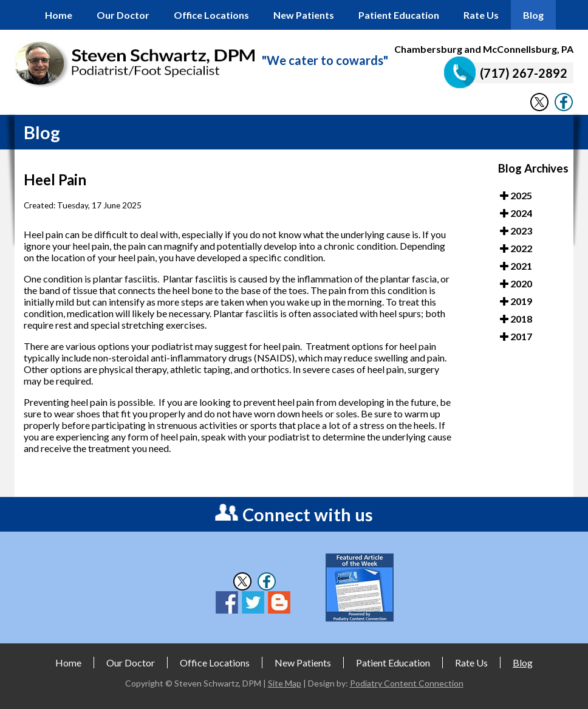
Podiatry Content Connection (407, 683)
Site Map (285, 683)
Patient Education (399, 15)
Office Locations (211, 15)
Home (59, 15)
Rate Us (481, 15)
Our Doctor (123, 15)
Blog (533, 15)
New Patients (304, 15)
